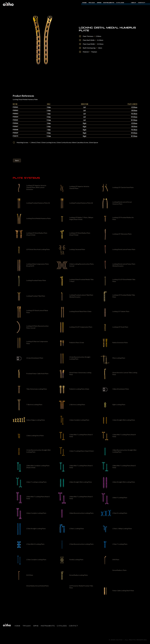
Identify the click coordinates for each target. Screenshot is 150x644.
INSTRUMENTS (109, 3)
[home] (8, 4)
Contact (142, 3)
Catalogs (120, 3)
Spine (99, 3)
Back (17, 160)
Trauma (92, 3)
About (133, 3)
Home (84, 3)
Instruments (48, 626)
